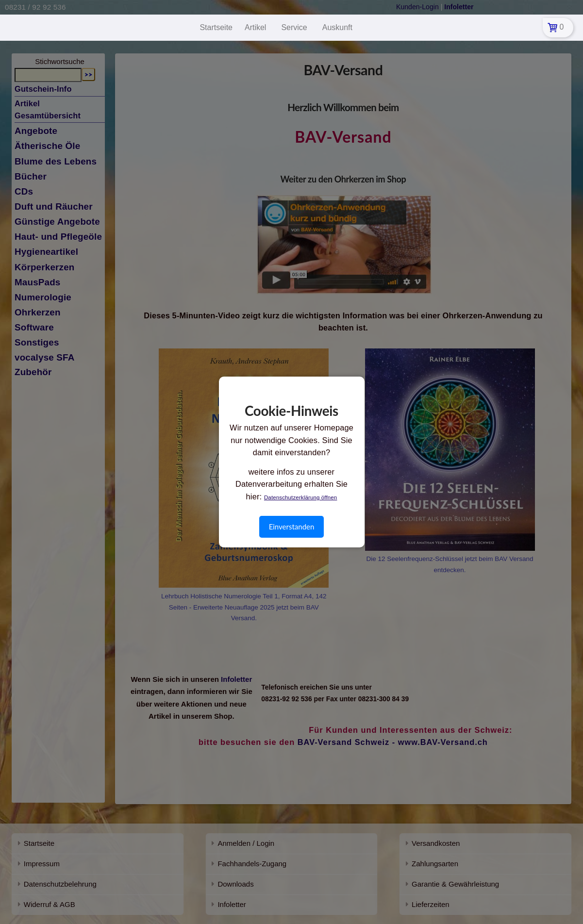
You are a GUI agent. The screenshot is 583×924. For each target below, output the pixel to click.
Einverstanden (292, 527)
